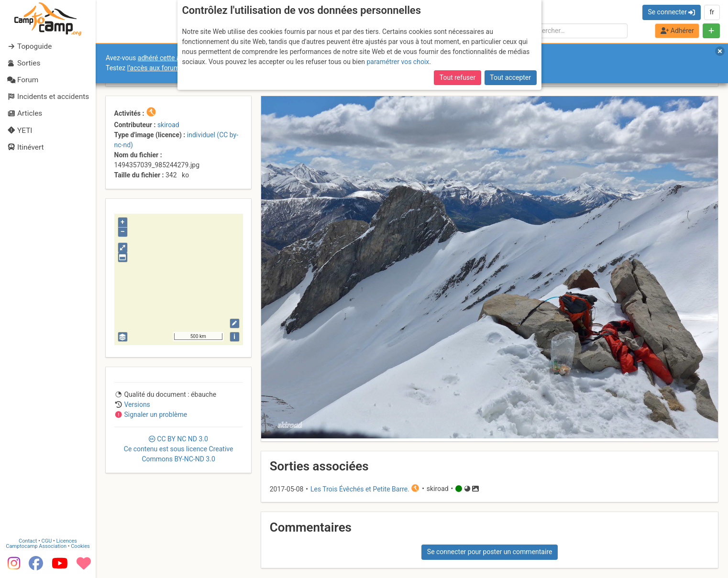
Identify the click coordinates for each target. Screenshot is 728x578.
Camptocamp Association (36, 546)
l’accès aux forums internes (168, 68)
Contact (28, 540)
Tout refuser (458, 77)
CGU (47, 540)
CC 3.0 (179, 449)
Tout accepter (510, 77)
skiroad (168, 125)
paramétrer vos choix (398, 62)
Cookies (80, 546)
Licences (67, 540)
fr (712, 12)
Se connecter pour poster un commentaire (490, 552)
